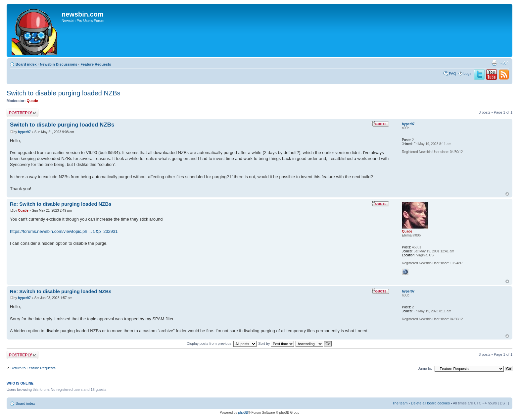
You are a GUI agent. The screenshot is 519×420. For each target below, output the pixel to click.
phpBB (243, 413)
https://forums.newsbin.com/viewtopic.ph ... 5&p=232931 (64, 231)
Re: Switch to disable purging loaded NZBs (61, 204)
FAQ (452, 74)
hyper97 (24, 132)
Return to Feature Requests (33, 368)
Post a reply (23, 113)
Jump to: (425, 368)
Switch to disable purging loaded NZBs (64, 93)
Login (468, 74)
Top (507, 194)
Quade (32, 101)
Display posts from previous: (222, 343)
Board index (26, 64)
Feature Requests (96, 64)
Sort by (276, 343)
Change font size (504, 63)
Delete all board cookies (430, 403)
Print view (494, 63)
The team (400, 403)
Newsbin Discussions (58, 64)
